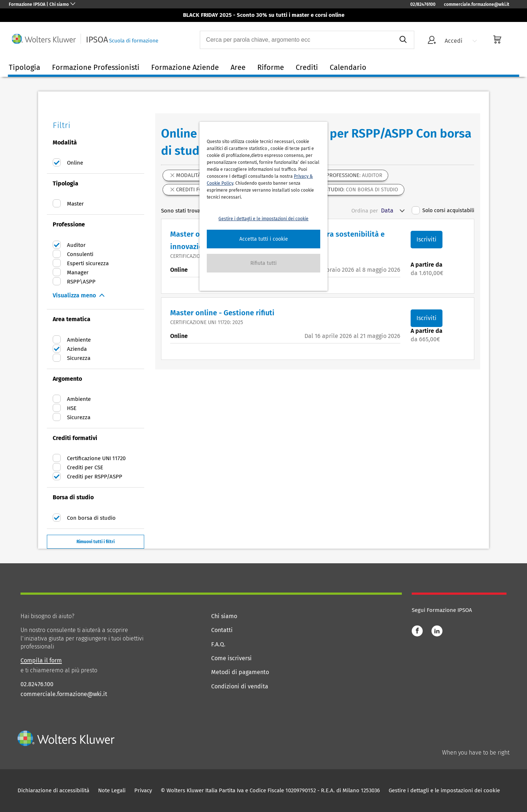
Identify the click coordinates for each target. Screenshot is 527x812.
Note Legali (112, 790)
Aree (238, 67)
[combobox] (296, 40)
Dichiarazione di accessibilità (53, 790)
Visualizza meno (74, 295)
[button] (263, 239)
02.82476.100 (37, 684)
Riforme (271, 67)
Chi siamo (224, 616)
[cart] (497, 40)
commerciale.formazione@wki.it (477, 4)
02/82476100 (423, 4)
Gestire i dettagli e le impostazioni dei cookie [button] (263, 219)
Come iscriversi (231, 658)
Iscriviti (427, 239)
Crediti (307, 67)
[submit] (403, 40)
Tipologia (25, 67)
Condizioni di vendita (240, 686)
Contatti (222, 630)
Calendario (348, 67)
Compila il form (41, 660)
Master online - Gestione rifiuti (222, 313)
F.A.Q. (218, 644)
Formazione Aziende (185, 67)
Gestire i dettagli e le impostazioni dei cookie (444, 790)
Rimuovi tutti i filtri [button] (96, 542)
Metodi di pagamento (240, 672)
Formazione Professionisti (96, 67)
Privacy (143, 790)
